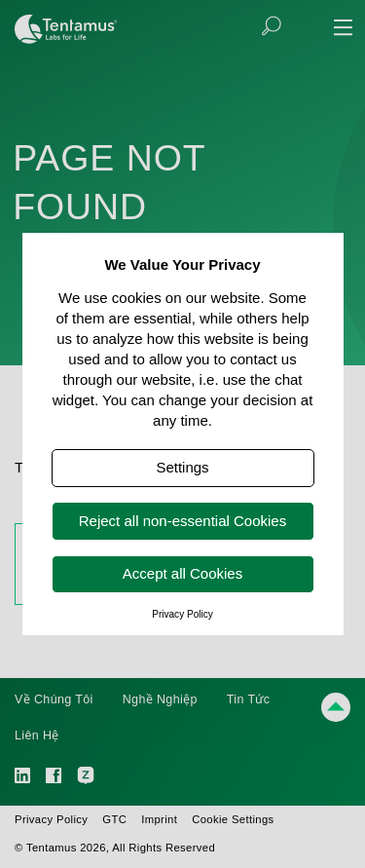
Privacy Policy (182, 614)
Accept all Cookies (182, 573)
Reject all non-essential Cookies (182, 521)
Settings (182, 467)
